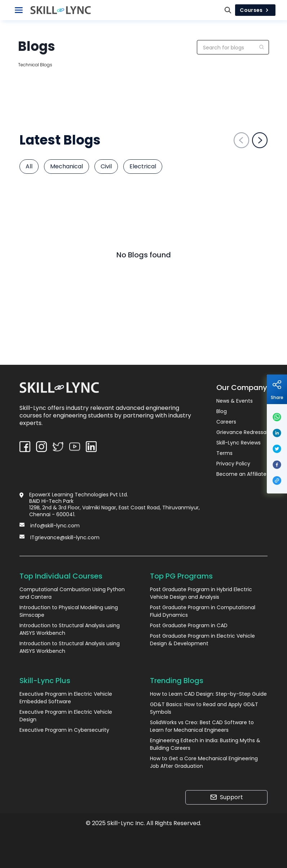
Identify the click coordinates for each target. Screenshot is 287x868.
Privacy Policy (233, 464)
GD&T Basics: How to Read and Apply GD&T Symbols (204, 708)
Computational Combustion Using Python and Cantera (72, 593)
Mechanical (67, 166)
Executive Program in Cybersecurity (64, 730)
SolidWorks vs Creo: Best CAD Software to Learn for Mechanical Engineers (202, 726)
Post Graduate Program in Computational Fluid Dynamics (203, 611)
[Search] (228, 10)
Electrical (143, 166)
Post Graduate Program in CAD (189, 625)
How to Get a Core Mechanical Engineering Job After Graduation (204, 762)
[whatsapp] (277, 417)
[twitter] (277, 449)
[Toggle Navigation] (19, 10)
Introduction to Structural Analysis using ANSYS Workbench (70, 629)
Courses (255, 10)
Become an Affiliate (241, 474)
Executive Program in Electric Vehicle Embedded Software (66, 698)
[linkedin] (277, 433)
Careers (226, 422)
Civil (106, 166)
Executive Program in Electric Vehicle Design (66, 716)
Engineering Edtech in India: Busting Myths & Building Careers (205, 744)
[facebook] (277, 465)
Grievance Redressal (242, 432)
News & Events (235, 401)
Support (227, 797)
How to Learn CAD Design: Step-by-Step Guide (208, 694)
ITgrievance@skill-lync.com (65, 537)
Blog (222, 411)
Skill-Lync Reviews (239, 443)
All (29, 166)
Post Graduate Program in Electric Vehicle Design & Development (202, 640)
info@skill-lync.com (55, 526)
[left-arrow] (241, 140)
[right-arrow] (260, 140)
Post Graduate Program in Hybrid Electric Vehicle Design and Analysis (201, 593)
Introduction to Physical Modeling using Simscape (69, 611)
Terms (224, 453)
